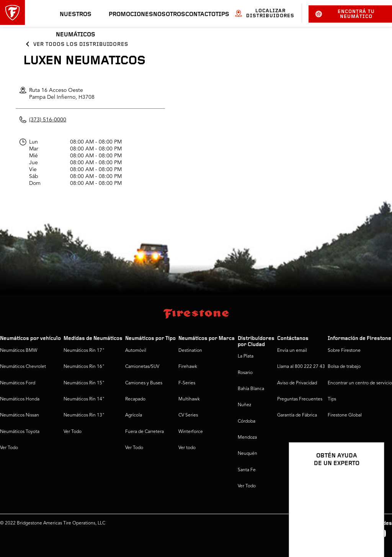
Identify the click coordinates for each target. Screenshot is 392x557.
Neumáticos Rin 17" (84, 351)
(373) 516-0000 (48, 120)
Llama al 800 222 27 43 (301, 367)
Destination (190, 351)
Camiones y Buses (144, 383)
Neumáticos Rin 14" (84, 399)
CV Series (188, 415)
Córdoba (247, 421)
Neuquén (247, 454)
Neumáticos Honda (20, 399)
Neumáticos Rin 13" (84, 415)
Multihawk (189, 399)
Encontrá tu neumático (345, 14)
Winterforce (191, 432)
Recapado (135, 399)
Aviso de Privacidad (297, 383)
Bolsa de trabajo (344, 367)
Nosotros (169, 15)
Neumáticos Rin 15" (84, 383)
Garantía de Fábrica (297, 415)
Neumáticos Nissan (20, 415)
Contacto (200, 15)
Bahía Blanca (251, 389)
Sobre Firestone (344, 351)
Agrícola (134, 415)
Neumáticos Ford (18, 383)
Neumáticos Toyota (20, 432)
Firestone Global (345, 415)
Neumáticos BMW (19, 351)
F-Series (187, 383)
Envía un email (292, 351)
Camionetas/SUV (142, 367)
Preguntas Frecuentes (300, 399)
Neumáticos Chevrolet (23, 367)
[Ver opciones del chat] (370, 529)
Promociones (131, 15)
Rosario (245, 373)
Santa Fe (247, 470)
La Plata (246, 356)
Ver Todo (9, 448)
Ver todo (187, 448)
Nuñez (244, 405)
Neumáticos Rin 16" (84, 367)
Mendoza (247, 438)
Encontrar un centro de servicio (360, 383)
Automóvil (136, 351)
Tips (222, 15)
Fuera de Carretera (145, 432)
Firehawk (188, 367)
